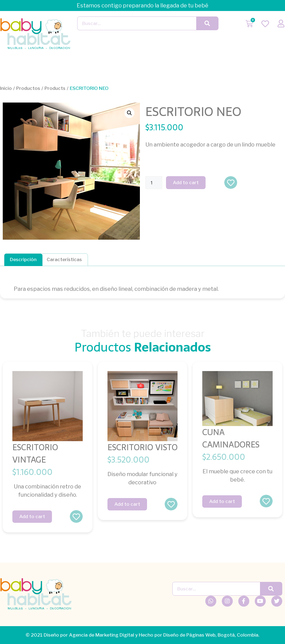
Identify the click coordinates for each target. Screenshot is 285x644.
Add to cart (186, 183)
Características (64, 259)
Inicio (6, 88)
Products (55, 88)
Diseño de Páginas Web (189, 635)
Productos (28, 88)
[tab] (23, 260)
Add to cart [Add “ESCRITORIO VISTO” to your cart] (127, 504)
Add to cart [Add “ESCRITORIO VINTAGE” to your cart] (32, 516)
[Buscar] (207, 23)
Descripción (23, 259)
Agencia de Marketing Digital (102, 635)
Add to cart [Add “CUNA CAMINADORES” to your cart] (222, 501)
